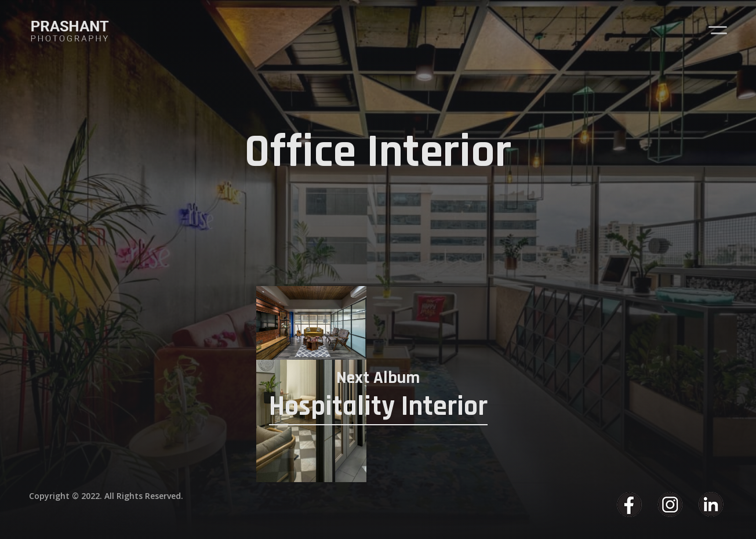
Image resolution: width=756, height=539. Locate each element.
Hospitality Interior (378, 406)
